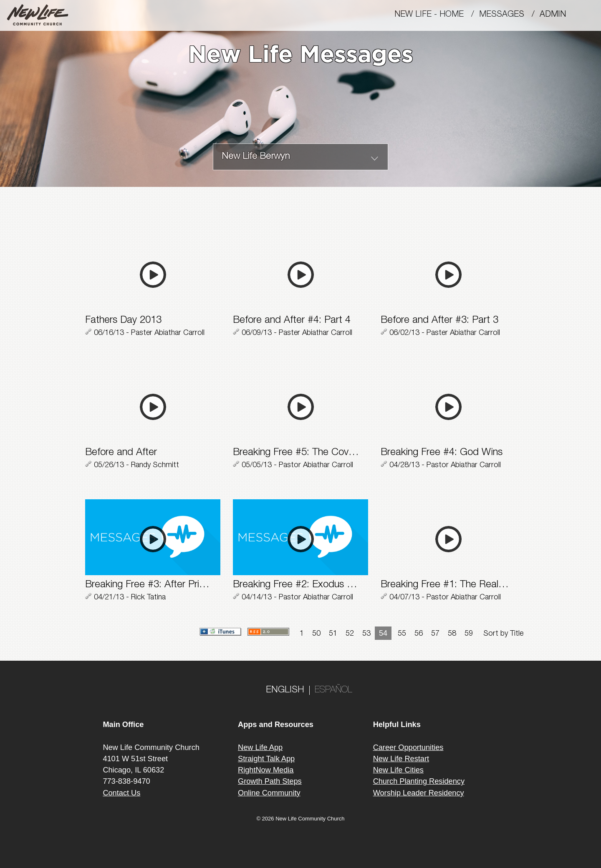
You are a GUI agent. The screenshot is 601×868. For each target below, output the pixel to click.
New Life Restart (401, 759)
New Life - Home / (437, 15)
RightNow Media (266, 770)
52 (350, 634)
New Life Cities (398, 770)
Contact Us (121, 793)
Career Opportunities (408, 747)
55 (402, 634)
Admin (557, 15)
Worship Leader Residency (419, 793)
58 (452, 634)
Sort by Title (503, 634)
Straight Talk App (266, 759)
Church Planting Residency (419, 781)
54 (383, 633)
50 (316, 634)
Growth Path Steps (270, 781)
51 (333, 634)
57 (435, 634)
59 (469, 634)
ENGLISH (285, 690)
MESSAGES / (509, 15)
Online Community (269, 793)
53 (366, 634)
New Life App (260, 747)
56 (419, 634)
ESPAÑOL (333, 690)
